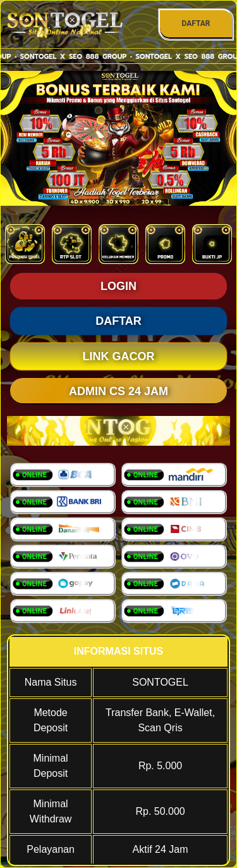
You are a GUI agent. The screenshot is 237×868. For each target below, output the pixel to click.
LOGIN (118, 286)
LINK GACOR (119, 356)
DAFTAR (196, 23)
